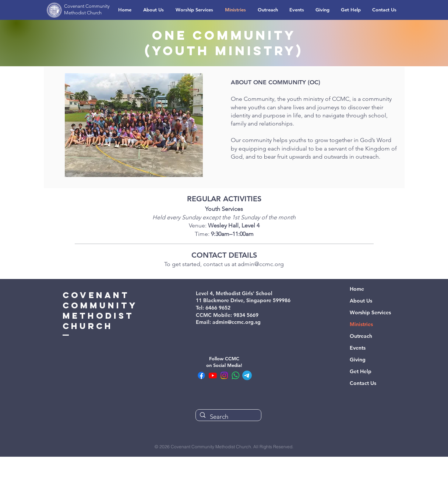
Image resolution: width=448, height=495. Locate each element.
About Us (361, 301)
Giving (358, 360)
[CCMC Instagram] (224, 375)
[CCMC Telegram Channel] (247, 375)
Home (357, 289)
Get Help (361, 371)
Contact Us (363, 383)
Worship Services (370, 312)
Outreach (361, 336)
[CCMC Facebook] (201, 375)
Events (358, 348)
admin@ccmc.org (261, 264)
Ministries (361, 324)
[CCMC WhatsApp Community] (236, 375)
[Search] (228, 417)
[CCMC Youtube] (213, 375)
